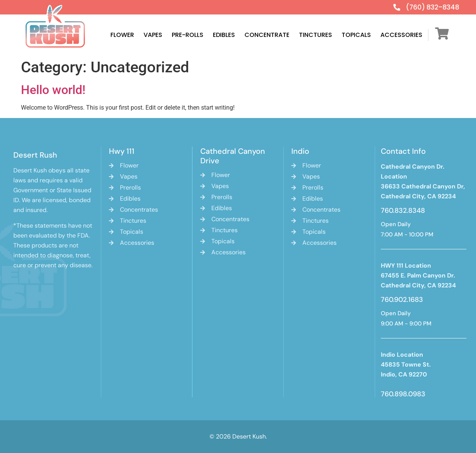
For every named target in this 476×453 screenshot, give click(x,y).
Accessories (401, 35)
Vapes (153, 35)
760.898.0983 (403, 394)
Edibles (224, 35)
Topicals (356, 35)
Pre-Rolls (188, 35)
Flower (122, 35)
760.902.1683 (402, 300)
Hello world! (53, 90)
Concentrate (267, 35)
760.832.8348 (403, 211)
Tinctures (315, 35)
